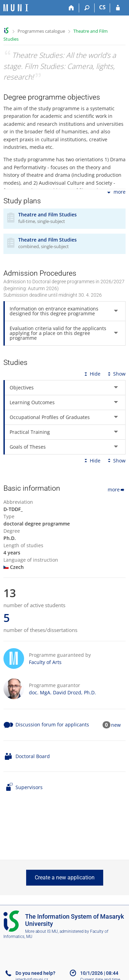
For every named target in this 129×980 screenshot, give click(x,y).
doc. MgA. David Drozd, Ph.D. (62, 692)
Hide (92, 374)
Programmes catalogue (41, 31)
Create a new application (65, 877)
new (116, 725)
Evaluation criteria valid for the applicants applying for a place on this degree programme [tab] (58, 333)
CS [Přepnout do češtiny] (102, 7)
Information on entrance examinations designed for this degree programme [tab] (54, 311)
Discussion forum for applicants (52, 724)
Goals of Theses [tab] (28, 447)
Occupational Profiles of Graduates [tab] (50, 417)
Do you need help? (35, 973)
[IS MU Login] (118, 8)
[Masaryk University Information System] (16, 8)
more (116, 192)
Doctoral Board (33, 756)
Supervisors (29, 787)
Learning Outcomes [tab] (32, 402)
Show (116, 374)
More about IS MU (41, 931)
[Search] (87, 8)
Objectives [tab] (22, 387)
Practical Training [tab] (30, 432)
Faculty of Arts (45, 662)
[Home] (71, 8)
